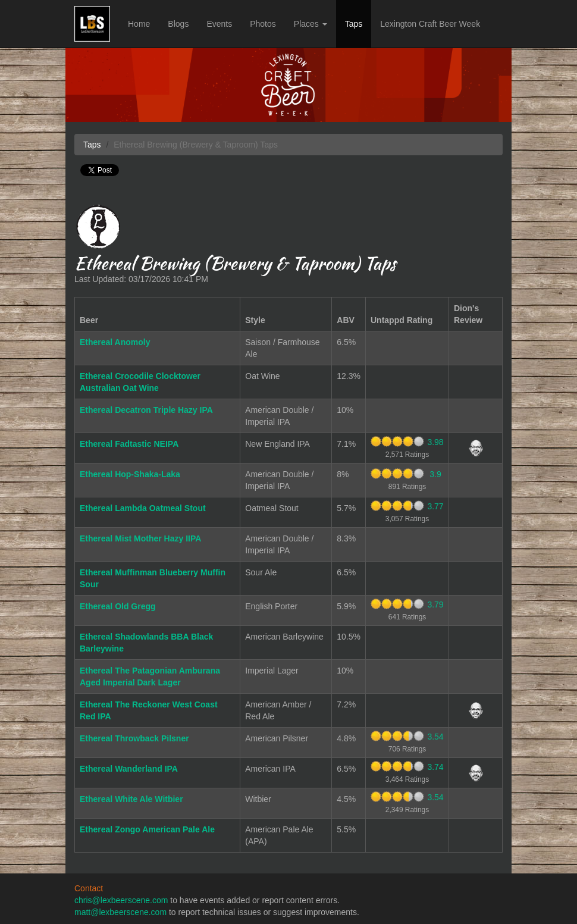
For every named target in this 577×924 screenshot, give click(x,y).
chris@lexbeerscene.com (121, 900)
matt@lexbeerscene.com (120, 912)
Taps (354, 24)
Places (311, 24)
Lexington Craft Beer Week (430, 24)
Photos (263, 24)
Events (219, 24)
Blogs (178, 24)
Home (139, 24)
